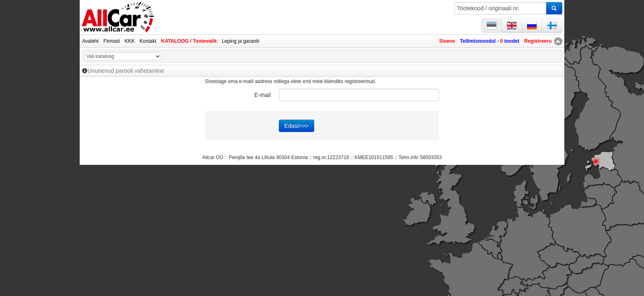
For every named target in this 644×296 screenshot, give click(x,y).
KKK (130, 41)
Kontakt (148, 41)
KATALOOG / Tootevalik (189, 41)
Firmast (112, 41)
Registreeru (538, 41)
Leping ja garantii (240, 41)
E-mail (262, 95)
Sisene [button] (447, 41)
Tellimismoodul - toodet (490, 41)
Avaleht (90, 41)
